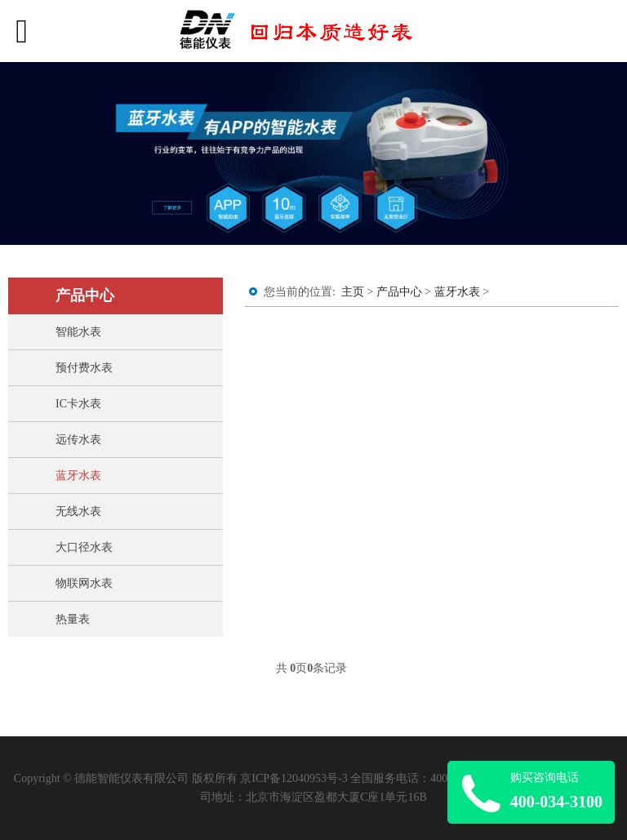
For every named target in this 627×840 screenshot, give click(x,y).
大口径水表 (84, 547)
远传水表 (78, 440)
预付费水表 (84, 368)
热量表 (73, 619)
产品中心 (399, 292)
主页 (353, 292)
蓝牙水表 (78, 476)
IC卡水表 (78, 404)
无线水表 (78, 511)
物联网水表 (84, 583)
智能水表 (78, 332)
